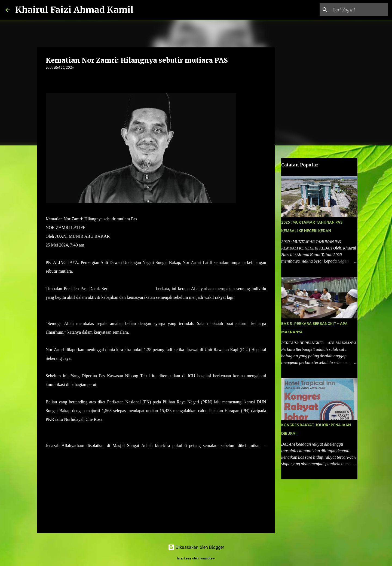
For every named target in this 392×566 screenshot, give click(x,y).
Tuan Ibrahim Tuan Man (132, 289)
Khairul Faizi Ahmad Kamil (74, 10)
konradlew (207, 558)
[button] (49, 79)
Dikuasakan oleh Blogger (196, 547)
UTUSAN (55, 454)
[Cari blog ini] (359, 10)
